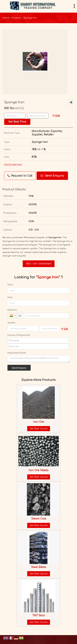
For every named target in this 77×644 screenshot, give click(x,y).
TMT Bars (38, 615)
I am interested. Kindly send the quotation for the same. (38, 359)
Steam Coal (39, 519)
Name (10, 285)
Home (6, 18)
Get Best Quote (39, 429)
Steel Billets (38, 567)
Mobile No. (12, 310)
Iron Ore (38, 422)
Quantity (11, 323)
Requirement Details (17, 353)
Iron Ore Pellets (38, 470)
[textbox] (38, 116)
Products (16, 18)
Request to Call (20, 176)
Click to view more (13, 164)
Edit (56, 116)
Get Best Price (17, 122)
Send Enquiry (52, 176)
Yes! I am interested (39, 264)
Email (10, 297)
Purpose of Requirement (19, 335)
